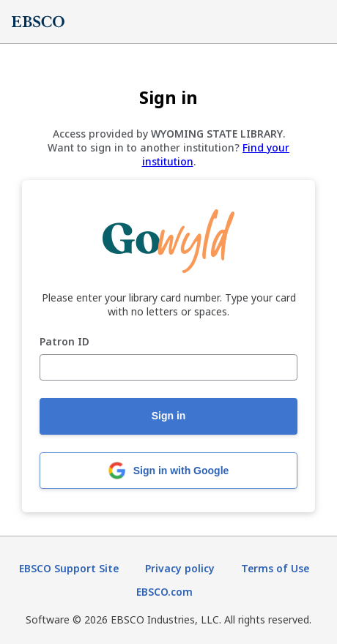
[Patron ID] (168, 367)
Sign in (169, 416)
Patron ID (64, 342)
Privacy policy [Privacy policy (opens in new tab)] (180, 568)
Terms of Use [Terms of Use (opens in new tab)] (275, 568)
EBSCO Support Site (69, 568)
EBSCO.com (164, 592)
